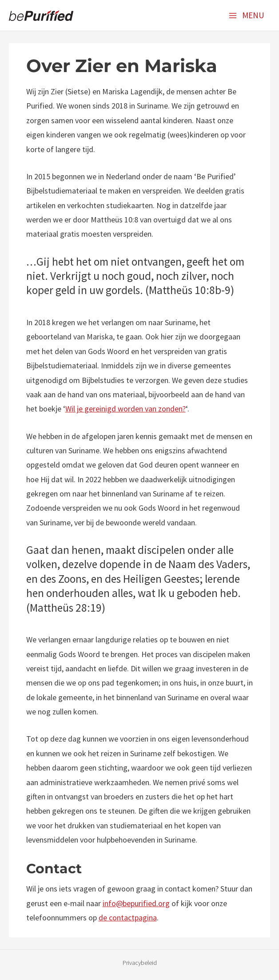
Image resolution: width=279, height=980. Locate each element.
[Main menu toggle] (246, 15)
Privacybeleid (140, 963)
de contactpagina (128, 917)
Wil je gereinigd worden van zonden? (126, 409)
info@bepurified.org (136, 903)
